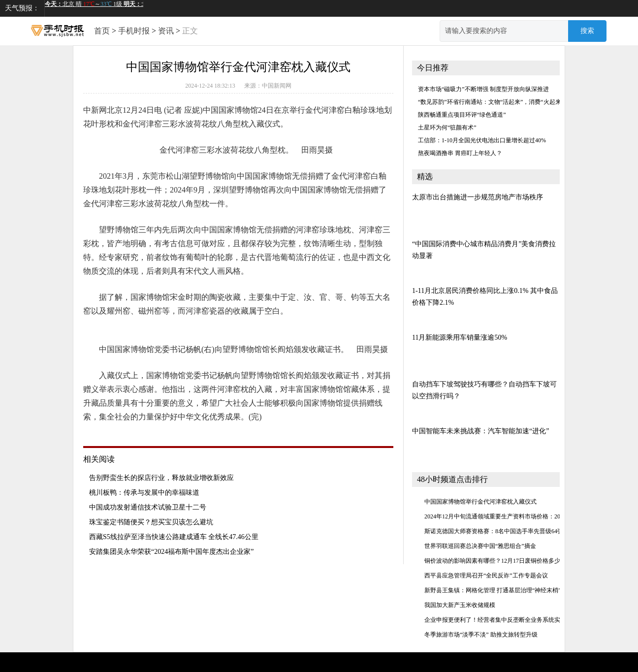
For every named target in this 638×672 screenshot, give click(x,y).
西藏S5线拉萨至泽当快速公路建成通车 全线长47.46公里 (174, 537)
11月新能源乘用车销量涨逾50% (460, 337)
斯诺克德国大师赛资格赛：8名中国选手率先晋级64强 (494, 531)
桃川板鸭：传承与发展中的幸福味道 (144, 493)
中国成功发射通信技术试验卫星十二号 (148, 507)
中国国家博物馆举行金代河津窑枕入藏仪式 (480, 502)
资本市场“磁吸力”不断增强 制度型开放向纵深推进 (483, 89)
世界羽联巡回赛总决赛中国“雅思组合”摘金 (480, 546)
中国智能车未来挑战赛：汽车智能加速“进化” (480, 431)
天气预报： (22, 8)
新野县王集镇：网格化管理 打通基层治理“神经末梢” (493, 590)
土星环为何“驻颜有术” (447, 128)
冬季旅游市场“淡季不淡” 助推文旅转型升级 (481, 635)
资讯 (166, 31)
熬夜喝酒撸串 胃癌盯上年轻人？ (460, 153)
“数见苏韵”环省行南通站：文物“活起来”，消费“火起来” (491, 102)
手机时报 (134, 31)
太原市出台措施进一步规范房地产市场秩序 (478, 197)
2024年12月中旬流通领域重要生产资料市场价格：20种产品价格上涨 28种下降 (526, 516)
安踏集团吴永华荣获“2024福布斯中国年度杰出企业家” (171, 552)
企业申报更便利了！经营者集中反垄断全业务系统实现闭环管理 (507, 620)
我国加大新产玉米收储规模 (460, 605)
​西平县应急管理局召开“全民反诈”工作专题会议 (486, 576)
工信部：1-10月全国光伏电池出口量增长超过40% (482, 140)
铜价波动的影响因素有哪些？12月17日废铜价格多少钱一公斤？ (507, 561)
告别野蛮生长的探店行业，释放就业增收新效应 (161, 478)
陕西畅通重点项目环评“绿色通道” (462, 115)
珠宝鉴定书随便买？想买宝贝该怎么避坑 (151, 522)
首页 (102, 31)
